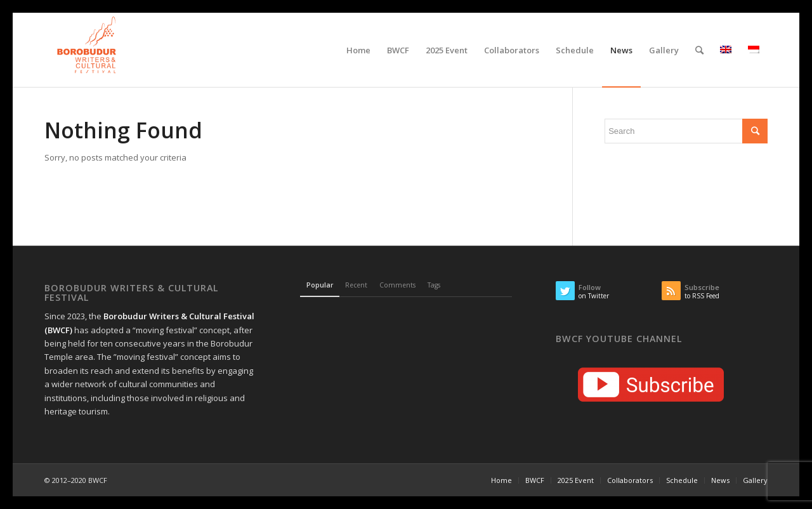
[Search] (699, 50)
